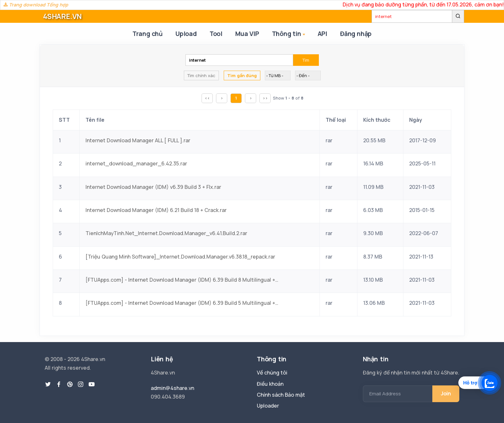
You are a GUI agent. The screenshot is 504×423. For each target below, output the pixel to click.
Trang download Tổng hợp (36, 5)
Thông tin (289, 34)
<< (207, 98)
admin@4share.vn (172, 388)
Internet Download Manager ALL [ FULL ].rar (138, 140)
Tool (216, 34)
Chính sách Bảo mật (281, 395)
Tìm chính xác (201, 75)
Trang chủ (148, 34)
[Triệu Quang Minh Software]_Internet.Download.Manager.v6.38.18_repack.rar (180, 257)
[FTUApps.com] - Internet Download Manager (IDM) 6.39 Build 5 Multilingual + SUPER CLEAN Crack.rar (182, 303)
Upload (186, 34)
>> (265, 98)
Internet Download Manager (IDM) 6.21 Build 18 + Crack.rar (156, 210)
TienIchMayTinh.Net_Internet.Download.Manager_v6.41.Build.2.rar (166, 233)
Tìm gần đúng (242, 75)
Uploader (268, 406)
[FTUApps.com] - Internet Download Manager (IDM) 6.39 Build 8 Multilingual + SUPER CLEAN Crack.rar (182, 280)
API (322, 34)
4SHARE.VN (62, 16)
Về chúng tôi (272, 373)
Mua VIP (247, 34)
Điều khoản (270, 384)
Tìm (306, 60)
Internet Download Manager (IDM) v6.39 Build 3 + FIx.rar (153, 187)
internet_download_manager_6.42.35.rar (136, 163)
